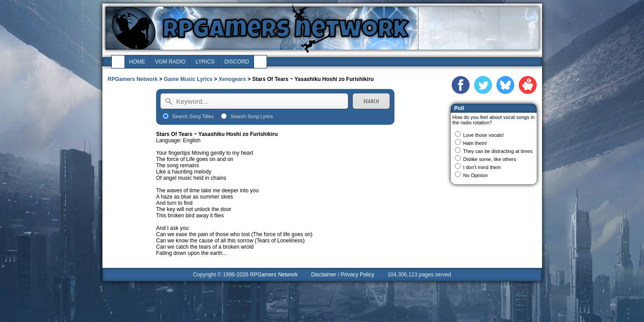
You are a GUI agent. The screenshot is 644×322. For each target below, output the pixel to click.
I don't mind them (482, 167)
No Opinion (476, 175)
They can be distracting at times (498, 151)
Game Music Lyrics (188, 79)
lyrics (205, 62)
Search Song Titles (193, 116)
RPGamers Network (133, 79)
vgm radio (171, 62)
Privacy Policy (358, 275)
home (137, 62)
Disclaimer (324, 275)
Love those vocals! (484, 135)
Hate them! (475, 143)
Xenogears (232, 79)
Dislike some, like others (490, 159)
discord (237, 62)
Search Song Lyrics (252, 116)
